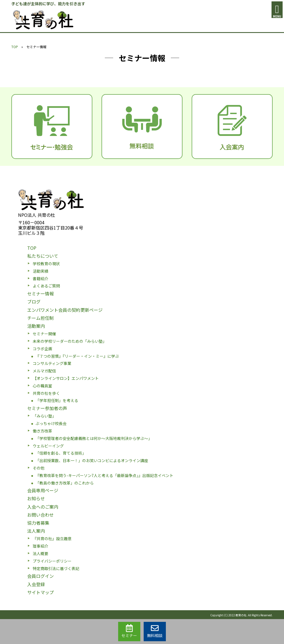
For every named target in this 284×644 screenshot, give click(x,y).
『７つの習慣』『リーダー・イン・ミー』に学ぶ (77, 356)
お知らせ (36, 498)
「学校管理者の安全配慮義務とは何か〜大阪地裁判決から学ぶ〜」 (94, 438)
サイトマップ (40, 592)
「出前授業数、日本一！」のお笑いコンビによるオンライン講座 (92, 460)
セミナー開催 (44, 334)
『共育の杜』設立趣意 (52, 539)
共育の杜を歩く (46, 393)
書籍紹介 (40, 279)
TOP (15, 47)
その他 (39, 468)
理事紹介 (40, 546)
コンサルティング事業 (52, 363)
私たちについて (43, 256)
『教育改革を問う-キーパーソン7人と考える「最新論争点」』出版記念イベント (104, 475)
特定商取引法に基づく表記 (56, 568)
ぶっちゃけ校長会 (51, 423)
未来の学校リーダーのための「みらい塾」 (70, 341)
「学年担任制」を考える (57, 400)
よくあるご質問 (46, 286)
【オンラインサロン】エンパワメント (66, 378)
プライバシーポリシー (52, 561)
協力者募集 (38, 523)
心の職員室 (42, 386)
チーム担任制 (40, 318)
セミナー (129, 631)
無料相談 (155, 631)
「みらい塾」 (44, 416)
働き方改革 (42, 431)
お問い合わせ (40, 515)
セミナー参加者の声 (47, 408)
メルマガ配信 (44, 371)
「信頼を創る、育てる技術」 (61, 453)
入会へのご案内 (43, 507)
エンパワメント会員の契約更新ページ (65, 310)
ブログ (34, 302)
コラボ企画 (42, 349)
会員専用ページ (43, 490)
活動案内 (36, 326)
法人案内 (36, 531)
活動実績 (40, 271)
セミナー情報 (40, 293)
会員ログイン (40, 576)
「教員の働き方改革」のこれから (65, 483)
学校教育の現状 (46, 264)
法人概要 (40, 553)
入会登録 (36, 584)
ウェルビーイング (48, 446)
